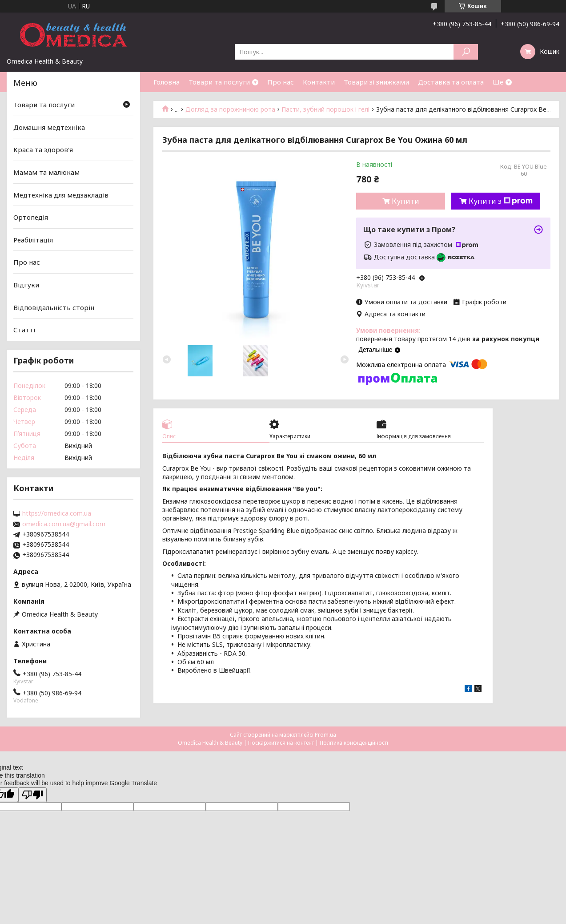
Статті (24, 330)
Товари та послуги (219, 82)
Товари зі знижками (376, 82)
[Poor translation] (32, 795)
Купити (405, 201)
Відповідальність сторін (54, 307)
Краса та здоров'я (43, 149)
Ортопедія (31, 217)
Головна (167, 82)
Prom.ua (325, 735)
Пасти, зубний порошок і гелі (325, 109)
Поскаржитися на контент (281, 743)
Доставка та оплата (451, 82)
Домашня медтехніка (49, 127)
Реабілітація (33, 240)
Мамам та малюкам (46, 172)
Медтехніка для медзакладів (61, 194)
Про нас (281, 82)
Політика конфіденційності (354, 743)
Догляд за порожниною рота (230, 109)
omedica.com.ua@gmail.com (64, 524)
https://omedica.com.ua (57, 513)
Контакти (319, 82)
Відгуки (26, 285)
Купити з (501, 201)
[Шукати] (466, 52)
